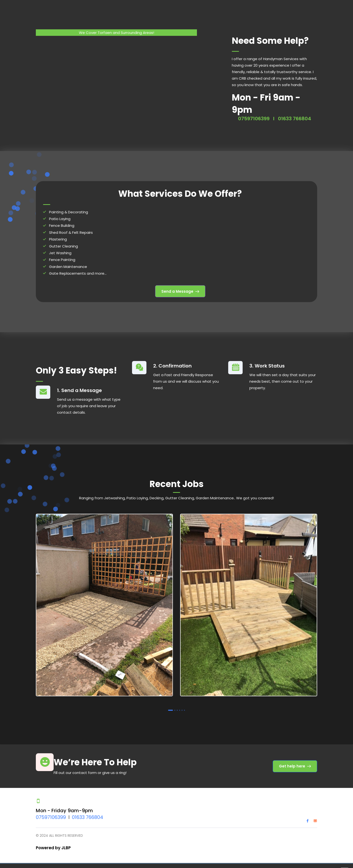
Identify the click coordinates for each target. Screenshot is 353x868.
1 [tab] (170, 709)
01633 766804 (295, 117)
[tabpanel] (104, 605)
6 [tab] (184, 709)
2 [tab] (175, 709)
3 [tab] (177, 709)
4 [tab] (180, 709)
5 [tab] (182, 709)
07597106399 (254, 117)
